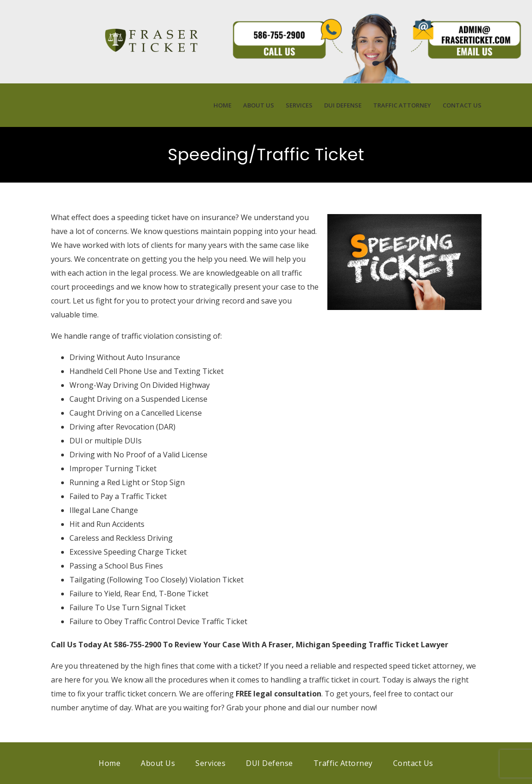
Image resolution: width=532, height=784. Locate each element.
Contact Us (462, 105)
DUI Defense (343, 105)
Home (222, 105)
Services (299, 105)
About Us (259, 105)
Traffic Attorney (402, 105)
